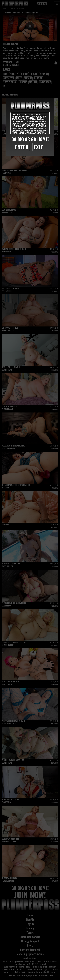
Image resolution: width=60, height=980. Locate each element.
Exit (38, 147)
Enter (22, 147)
